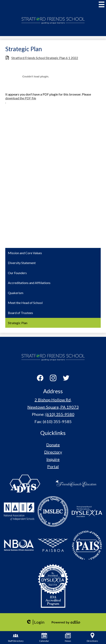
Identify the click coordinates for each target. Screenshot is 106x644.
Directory (53, 452)
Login (35, 622)
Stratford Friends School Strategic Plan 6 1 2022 (45, 58)
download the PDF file (21, 98)
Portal (53, 466)
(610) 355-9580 (60, 414)
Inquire (53, 459)
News (68, 638)
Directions (92, 638)
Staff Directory (16, 638)
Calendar (44, 638)
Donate (53, 445)
